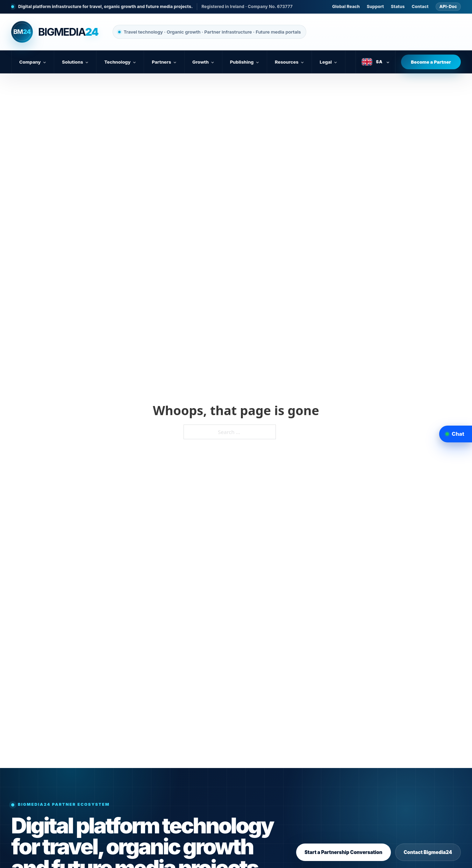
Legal (328, 62)
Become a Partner (431, 62)
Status (398, 6)
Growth (203, 62)
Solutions (75, 62)
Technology (120, 62)
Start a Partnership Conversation (344, 852)
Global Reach (346, 6)
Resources (289, 62)
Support (375, 6)
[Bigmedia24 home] (55, 32)
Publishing (245, 62)
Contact (420, 6)
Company (33, 62)
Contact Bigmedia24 (428, 852)
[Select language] (376, 62)
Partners (164, 62)
